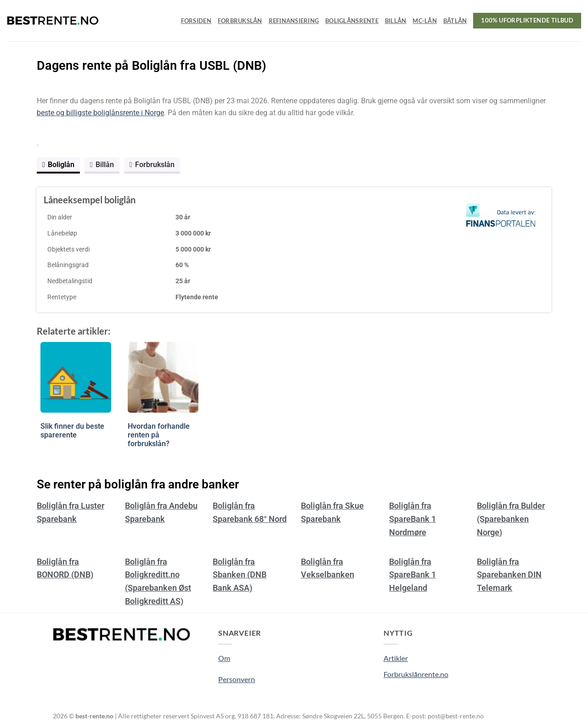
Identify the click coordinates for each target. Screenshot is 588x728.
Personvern (237, 679)
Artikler (396, 658)
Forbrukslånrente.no (416, 674)
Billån (396, 21)
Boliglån (58, 165)
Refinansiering (294, 21)
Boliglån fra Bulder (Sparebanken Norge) (511, 519)
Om (224, 658)
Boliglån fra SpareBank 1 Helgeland (413, 575)
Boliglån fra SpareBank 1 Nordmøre (413, 519)
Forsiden (196, 21)
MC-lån (425, 21)
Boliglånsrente (352, 21)
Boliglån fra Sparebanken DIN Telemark (509, 575)
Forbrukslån (240, 21)
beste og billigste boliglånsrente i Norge (100, 113)
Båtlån (455, 21)
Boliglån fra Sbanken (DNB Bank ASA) (240, 575)
